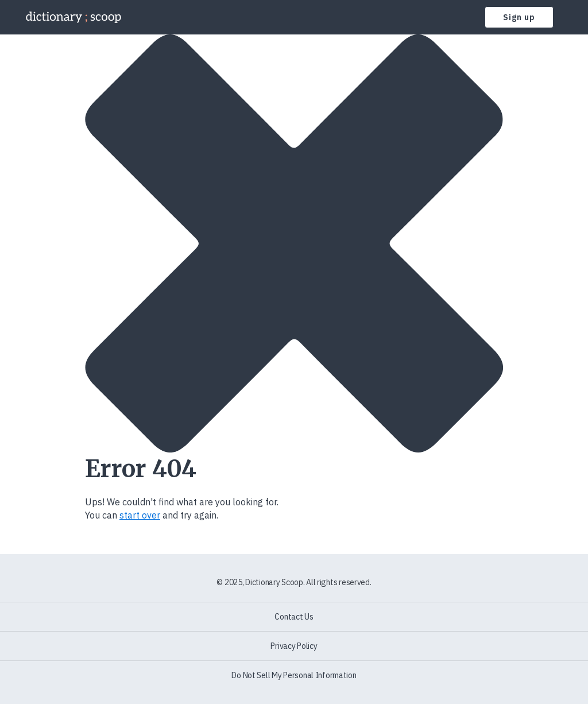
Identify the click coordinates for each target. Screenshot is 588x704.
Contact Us (294, 617)
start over (140, 515)
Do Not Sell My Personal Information (294, 675)
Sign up (519, 17)
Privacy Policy (294, 646)
